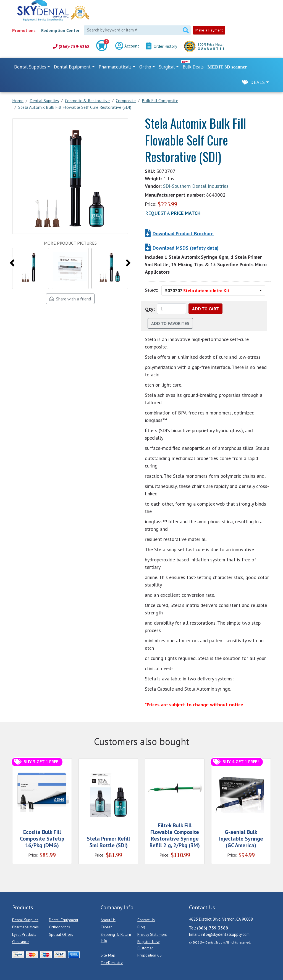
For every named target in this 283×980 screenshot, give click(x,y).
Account (127, 46)
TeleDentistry (112, 963)
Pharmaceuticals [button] (115, 67)
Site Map (108, 955)
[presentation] (12, 263)
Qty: (150, 309)
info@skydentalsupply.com (225, 934)
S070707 (197, 290)
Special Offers (61, 934)
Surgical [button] (167, 67)
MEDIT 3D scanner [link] (227, 67)
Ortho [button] (145, 67)
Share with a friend (70, 299)
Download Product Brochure (183, 233)
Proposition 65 (150, 955)
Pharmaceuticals (25, 927)
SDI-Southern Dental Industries (196, 186)
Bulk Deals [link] (193, 67)
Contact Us (146, 920)
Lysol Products (24, 934)
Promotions (24, 30)
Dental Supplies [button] (30, 67)
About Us (108, 920)
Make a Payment (209, 30)
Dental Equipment (64, 920)
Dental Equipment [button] (72, 67)
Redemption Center (60, 30)
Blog (141, 927)
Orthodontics (59, 927)
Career (106, 927)
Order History (161, 46)
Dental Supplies (25, 920)
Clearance (20, 942)
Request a (173, 213)
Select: (151, 290)
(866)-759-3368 (71, 46)
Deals (258, 82)
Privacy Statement (152, 934)
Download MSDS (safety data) (186, 248)
